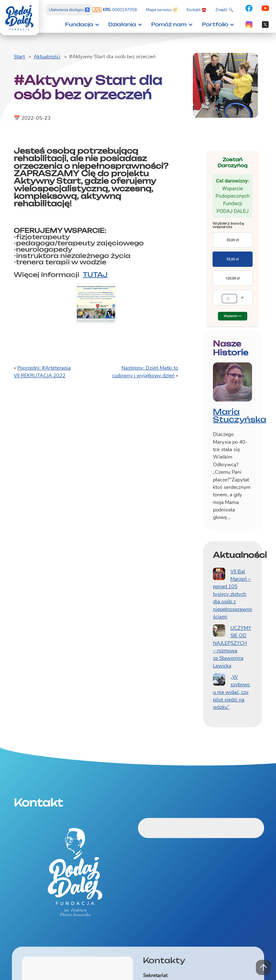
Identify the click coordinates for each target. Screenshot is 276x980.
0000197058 (120, 10)
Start (19, 57)
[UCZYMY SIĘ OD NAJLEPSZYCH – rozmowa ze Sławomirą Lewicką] (219, 636)
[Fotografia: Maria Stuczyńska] (232, 387)
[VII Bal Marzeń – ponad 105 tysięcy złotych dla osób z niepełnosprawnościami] (219, 579)
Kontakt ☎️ (196, 10)
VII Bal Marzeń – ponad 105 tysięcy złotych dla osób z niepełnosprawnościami (232, 600)
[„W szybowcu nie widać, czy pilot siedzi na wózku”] (219, 685)
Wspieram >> (233, 319)
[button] (81, 25)
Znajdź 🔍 (224, 10)
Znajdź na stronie (0, 0)
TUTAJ (95, 276)
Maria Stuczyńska (240, 421)
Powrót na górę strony (263, 968)
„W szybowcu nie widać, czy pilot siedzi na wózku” (231, 698)
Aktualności (47, 57)
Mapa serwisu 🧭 (162, 10)
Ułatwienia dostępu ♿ (69, 10)
